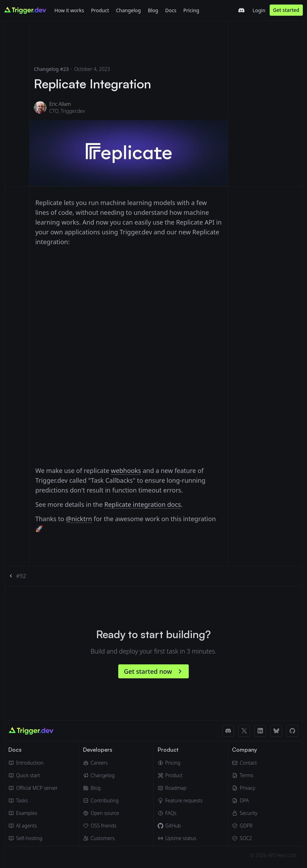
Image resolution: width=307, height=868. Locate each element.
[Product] (100, 10)
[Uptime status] (180, 838)
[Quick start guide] (33, 775)
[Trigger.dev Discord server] (241, 10)
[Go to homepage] (25, 10)
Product (100, 10)
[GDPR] (245, 826)
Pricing (191, 10)
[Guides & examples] (33, 813)
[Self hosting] (33, 838)
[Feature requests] (180, 801)
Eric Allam (60, 104)
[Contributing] (101, 801)
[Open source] (101, 813)
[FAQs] (180, 813)
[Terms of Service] (245, 775)
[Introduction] (33, 763)
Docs (171, 10)
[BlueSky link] (276, 731)
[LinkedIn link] (260, 731)
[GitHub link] (292, 731)
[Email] (245, 763)
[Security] (245, 813)
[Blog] (153, 10)
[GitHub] (180, 826)
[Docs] (171, 10)
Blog (153, 10)
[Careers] (101, 763)
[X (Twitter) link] (244, 731)
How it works (69, 10)
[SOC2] (245, 838)
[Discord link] (228, 731)
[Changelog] (128, 10)
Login (259, 10)
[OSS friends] (101, 826)
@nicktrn (79, 519)
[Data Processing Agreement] (245, 801)
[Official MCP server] (33, 788)
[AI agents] (33, 826)
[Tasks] (33, 801)
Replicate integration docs (143, 504)
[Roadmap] (180, 788)
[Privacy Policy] (245, 788)
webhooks (126, 471)
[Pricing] (180, 763)
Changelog (128, 10)
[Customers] (101, 838)
